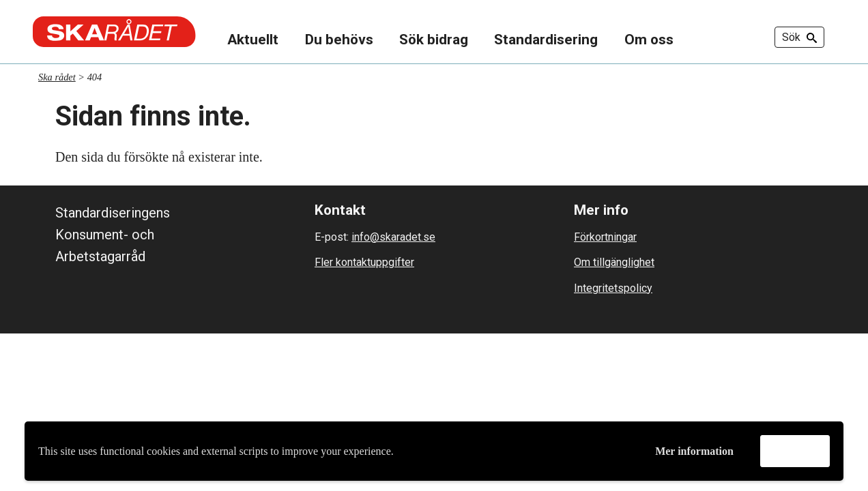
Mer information (694, 451)
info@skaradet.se (393, 237)
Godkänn (795, 450)
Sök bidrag (434, 40)
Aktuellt (253, 40)
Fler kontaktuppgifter (364, 262)
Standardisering (546, 40)
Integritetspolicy (613, 288)
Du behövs (339, 40)
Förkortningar (605, 237)
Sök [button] (799, 37)
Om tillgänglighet (614, 262)
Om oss (649, 40)
